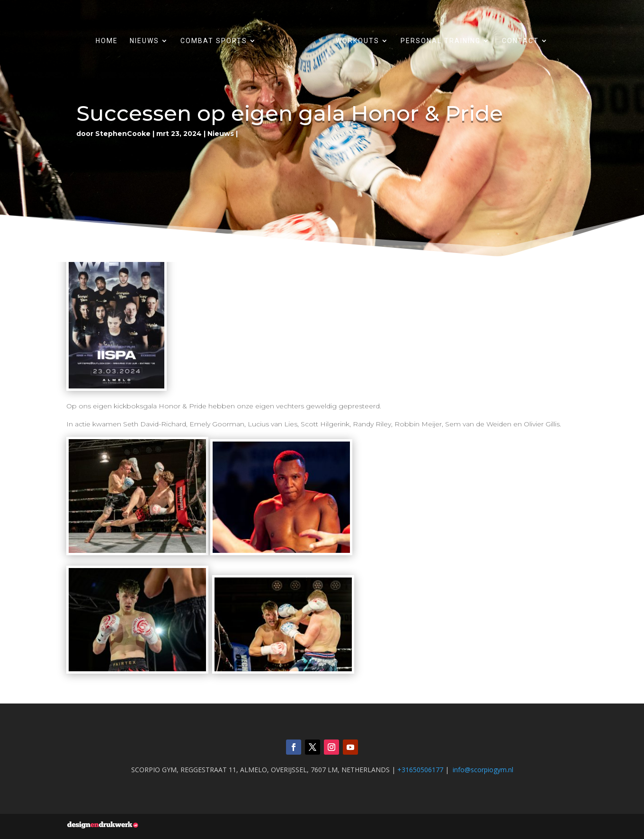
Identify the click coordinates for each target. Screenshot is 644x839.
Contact (520, 41)
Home (107, 41)
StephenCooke (123, 134)
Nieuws (144, 41)
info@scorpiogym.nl (483, 770)
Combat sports (214, 41)
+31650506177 (420, 770)
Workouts (358, 41)
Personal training (441, 41)
